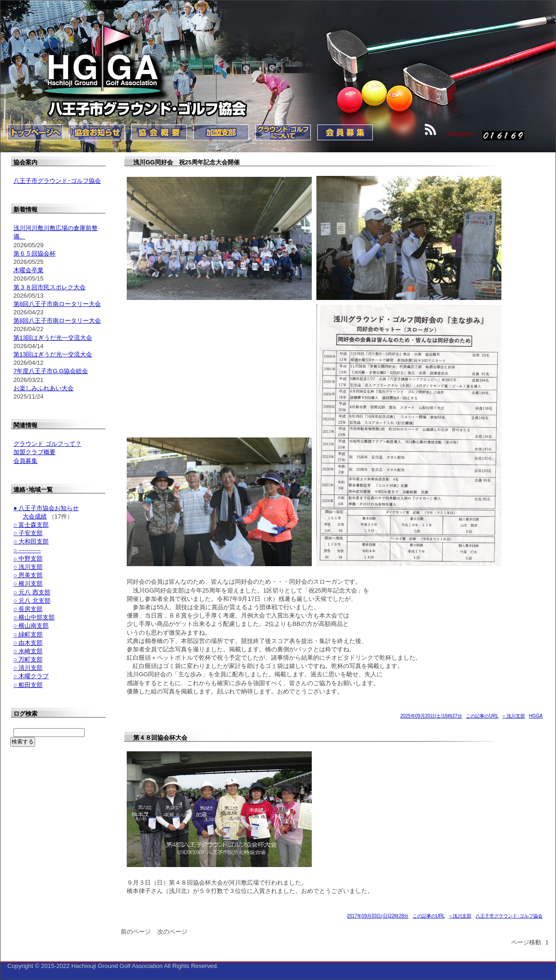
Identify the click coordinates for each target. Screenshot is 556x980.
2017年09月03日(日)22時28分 (378, 916)
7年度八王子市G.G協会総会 (51, 371)
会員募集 (25, 461)
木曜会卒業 (28, 270)
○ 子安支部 (28, 533)
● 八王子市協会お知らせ (46, 508)
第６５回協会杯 (34, 253)
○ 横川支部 (28, 584)
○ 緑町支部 (28, 634)
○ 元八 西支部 (32, 592)
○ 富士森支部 (31, 525)
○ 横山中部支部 (34, 617)
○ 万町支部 (28, 659)
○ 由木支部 (28, 643)
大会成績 (35, 516)
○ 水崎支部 (28, 651)
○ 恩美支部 (28, 575)
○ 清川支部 (28, 668)
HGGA (536, 716)
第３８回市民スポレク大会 (49, 287)
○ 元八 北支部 (32, 601)
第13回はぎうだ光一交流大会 (53, 338)
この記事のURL (482, 716)
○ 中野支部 (28, 559)
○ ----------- (27, 550)
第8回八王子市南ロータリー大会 (57, 304)
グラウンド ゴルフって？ (47, 444)
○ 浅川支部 (514, 716)
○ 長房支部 (28, 609)
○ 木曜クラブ (31, 676)
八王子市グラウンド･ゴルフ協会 (509, 916)
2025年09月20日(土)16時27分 (431, 716)
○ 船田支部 (28, 685)
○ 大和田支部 (31, 541)
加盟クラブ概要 (34, 452)
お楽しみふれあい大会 (43, 388)
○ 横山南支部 (31, 626)
